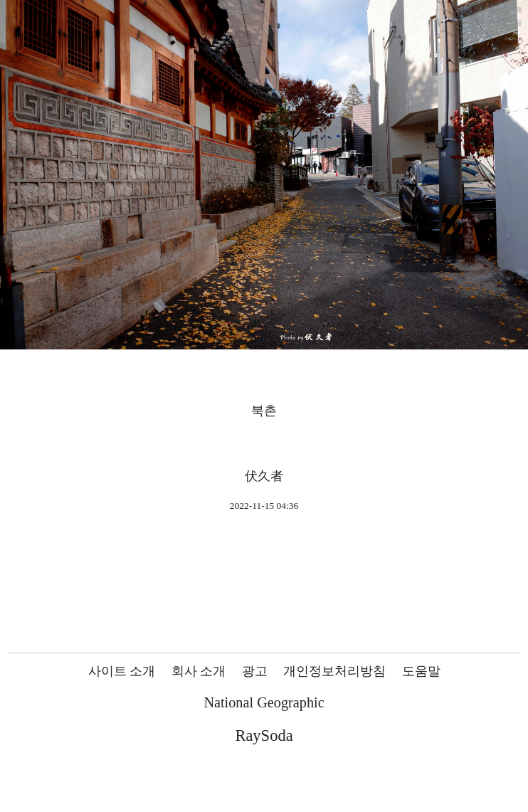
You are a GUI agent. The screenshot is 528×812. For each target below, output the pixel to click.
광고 (255, 671)
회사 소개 (199, 671)
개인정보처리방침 (334, 671)
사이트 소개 (122, 671)
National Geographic (264, 702)
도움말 (421, 671)
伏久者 (264, 476)
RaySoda (264, 735)
